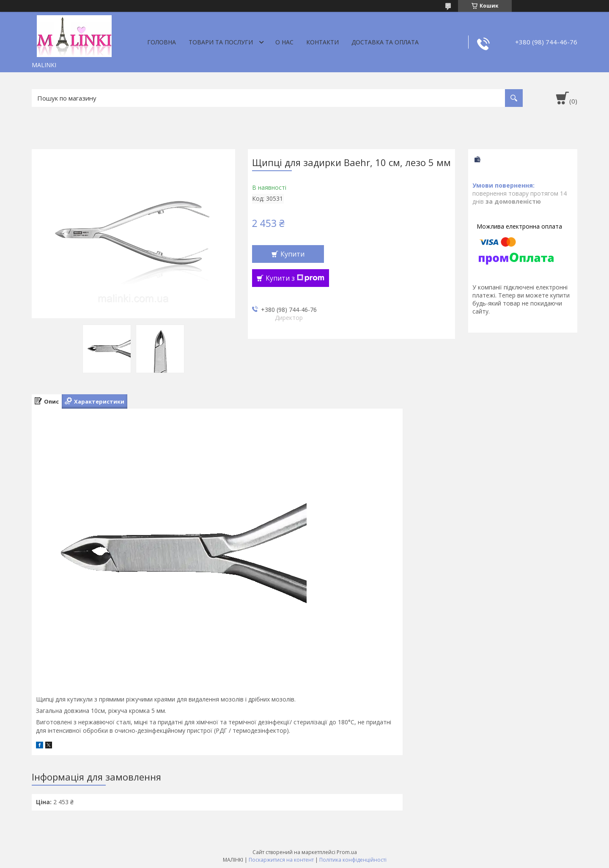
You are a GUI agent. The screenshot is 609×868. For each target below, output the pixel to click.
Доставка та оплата (385, 42)
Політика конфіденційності (353, 860)
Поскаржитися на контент (281, 860)
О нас (284, 42)
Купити (292, 254)
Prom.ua (347, 852)
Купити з (295, 278)
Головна (162, 42)
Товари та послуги (221, 42)
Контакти (322, 42)
